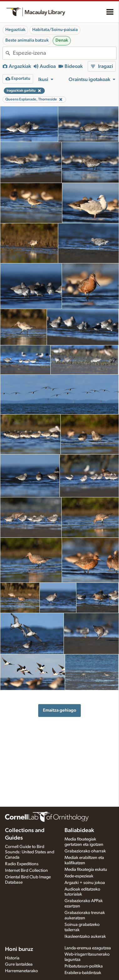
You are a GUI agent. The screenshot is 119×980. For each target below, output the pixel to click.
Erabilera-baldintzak (83, 973)
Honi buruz (19, 949)
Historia (12, 958)
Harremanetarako (21, 971)
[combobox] (65, 53)
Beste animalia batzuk (27, 40)
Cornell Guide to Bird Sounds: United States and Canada (30, 852)
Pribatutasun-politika (84, 966)
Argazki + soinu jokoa (85, 883)
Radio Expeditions (22, 864)
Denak (62, 40)
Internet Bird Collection (26, 871)
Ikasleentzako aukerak (85, 937)
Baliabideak (79, 830)
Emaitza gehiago (59, 710)
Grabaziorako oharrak (85, 851)
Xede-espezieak (79, 876)
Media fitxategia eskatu (86, 870)
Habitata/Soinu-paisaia (55, 30)
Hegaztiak (15, 30)
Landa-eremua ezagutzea (88, 948)
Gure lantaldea (19, 964)
